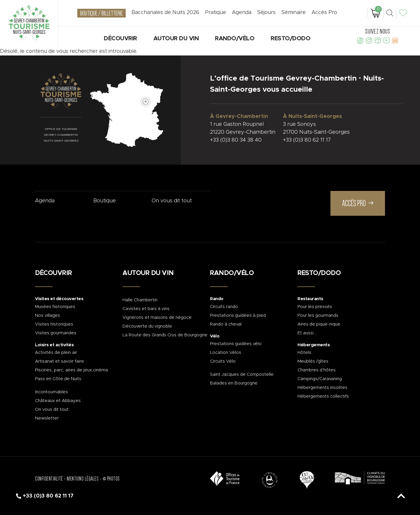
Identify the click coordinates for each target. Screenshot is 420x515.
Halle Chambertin (140, 300)
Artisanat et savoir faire (60, 361)
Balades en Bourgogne (234, 383)
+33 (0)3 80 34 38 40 (236, 140)
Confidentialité (49, 479)
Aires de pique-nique (319, 324)
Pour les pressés (315, 307)
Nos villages (48, 315)
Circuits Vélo (223, 361)
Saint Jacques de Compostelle (242, 374)
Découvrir (120, 39)
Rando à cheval (226, 324)
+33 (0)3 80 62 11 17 (307, 140)
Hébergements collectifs (323, 396)
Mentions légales (83, 479)
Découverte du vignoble (147, 326)
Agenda (45, 201)
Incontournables (51, 392)
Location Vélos (226, 353)
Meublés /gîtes (313, 361)
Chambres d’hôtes (317, 370)
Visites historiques (54, 324)
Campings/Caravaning (320, 379)
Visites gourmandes (56, 333)
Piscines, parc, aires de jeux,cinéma (71, 370)
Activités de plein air (56, 353)
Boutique (105, 201)
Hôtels (304, 353)
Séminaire (294, 13)
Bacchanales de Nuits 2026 (165, 13)
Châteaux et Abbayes (58, 401)
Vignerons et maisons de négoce (157, 317)
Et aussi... (307, 333)
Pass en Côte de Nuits (58, 379)
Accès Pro (324, 13)
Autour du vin (176, 39)
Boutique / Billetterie (101, 13)
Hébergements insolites (322, 388)
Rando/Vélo (235, 39)
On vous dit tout (172, 201)
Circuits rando (224, 307)
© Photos (111, 479)
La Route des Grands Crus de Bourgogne (165, 335)
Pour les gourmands (318, 315)
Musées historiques (55, 307)
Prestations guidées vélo (236, 344)
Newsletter (47, 418)
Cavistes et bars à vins (146, 309)
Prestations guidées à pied (238, 315)
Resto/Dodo (290, 39)
